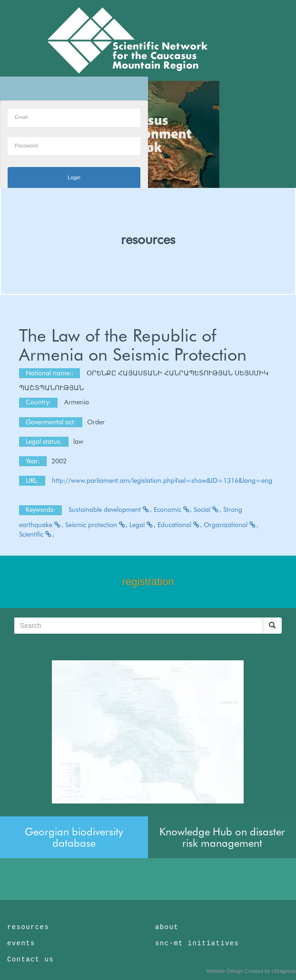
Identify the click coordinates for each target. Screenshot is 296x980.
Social (207, 510)
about (167, 927)
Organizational (231, 525)
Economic (173, 510)
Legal (143, 525)
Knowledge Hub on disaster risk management (222, 837)
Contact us (30, 960)
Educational (180, 525)
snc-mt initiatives (197, 943)
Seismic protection (97, 525)
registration (148, 582)
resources (148, 239)
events (21, 943)
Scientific (37, 534)
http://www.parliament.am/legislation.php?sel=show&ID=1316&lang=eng (162, 480)
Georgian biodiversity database (74, 837)
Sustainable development (110, 510)
